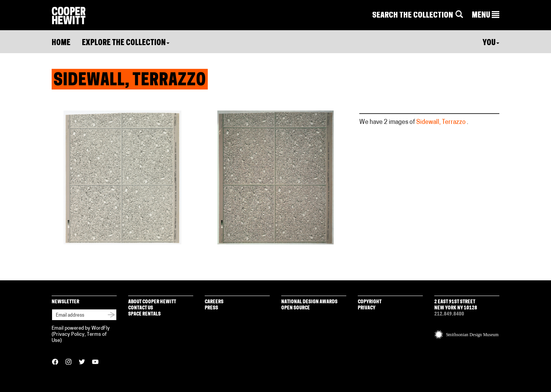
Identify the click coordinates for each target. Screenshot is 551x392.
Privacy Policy (69, 334)
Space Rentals (144, 314)
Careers (214, 302)
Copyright (370, 302)
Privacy (367, 308)
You (491, 43)
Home (61, 43)
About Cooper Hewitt (152, 302)
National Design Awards (309, 302)
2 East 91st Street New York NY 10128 (456, 305)
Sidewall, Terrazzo (441, 122)
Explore (126, 43)
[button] (486, 16)
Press (211, 308)
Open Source (296, 308)
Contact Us (141, 308)
